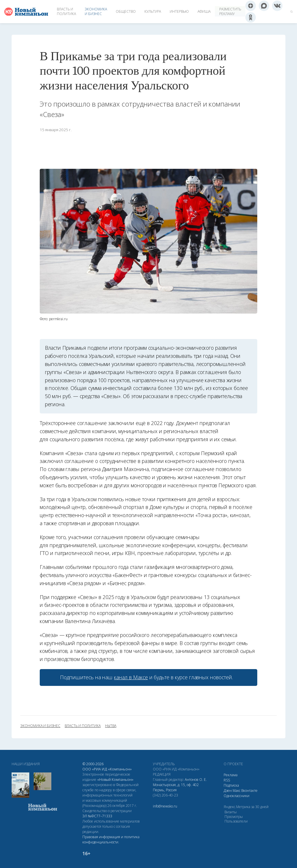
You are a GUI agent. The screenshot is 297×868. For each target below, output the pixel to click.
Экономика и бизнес (96, 11)
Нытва (111, 726)
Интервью (179, 11)
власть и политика (83, 726)
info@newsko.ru (165, 806)
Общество (126, 11)
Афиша (204, 11)
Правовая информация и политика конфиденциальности (111, 839)
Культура (153, 11)
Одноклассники (237, 796)
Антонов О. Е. (196, 780)
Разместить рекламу (230, 11)
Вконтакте (249, 791)
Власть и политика (66, 11)
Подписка (231, 785)
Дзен (228, 791)
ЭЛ (97, 816)
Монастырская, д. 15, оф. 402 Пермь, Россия (176, 787)
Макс (237, 791)
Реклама (231, 775)
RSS (227, 780)
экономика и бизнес (40, 726)
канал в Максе (131, 677)
